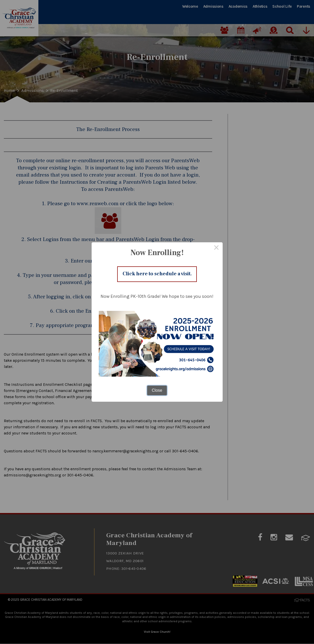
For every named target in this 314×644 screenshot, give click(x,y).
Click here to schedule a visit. (157, 274)
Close (157, 392)
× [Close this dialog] (216, 247)
